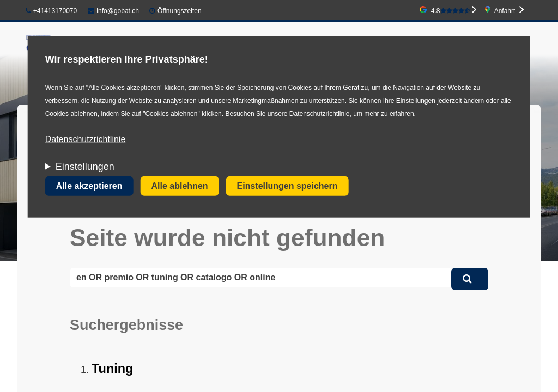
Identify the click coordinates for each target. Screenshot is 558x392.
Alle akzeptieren (89, 186)
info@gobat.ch (113, 11)
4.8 (451, 11)
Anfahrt (505, 11)
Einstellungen (85, 167)
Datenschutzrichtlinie (86, 139)
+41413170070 (51, 11)
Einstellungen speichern (287, 186)
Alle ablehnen (180, 186)
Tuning (112, 369)
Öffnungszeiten (180, 11)
